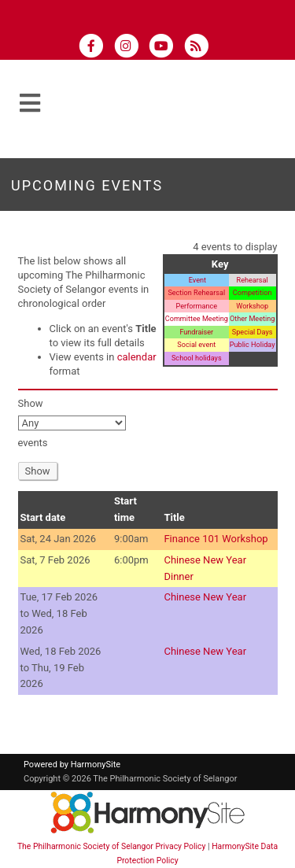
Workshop (252, 306)
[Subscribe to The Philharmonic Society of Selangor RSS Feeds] (200, 48)
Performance (196, 306)
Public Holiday (253, 345)
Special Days (253, 332)
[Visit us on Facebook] (96, 48)
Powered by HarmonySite (72, 765)
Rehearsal (253, 280)
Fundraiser (196, 332)
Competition (253, 293)
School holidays (197, 358)
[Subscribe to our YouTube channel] (166, 48)
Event (197, 280)
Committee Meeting (197, 319)
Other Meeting (252, 319)
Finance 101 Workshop (216, 539)
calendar (137, 357)
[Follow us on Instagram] (131, 48)
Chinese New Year (205, 597)
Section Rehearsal (196, 293)
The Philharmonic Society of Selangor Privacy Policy (112, 846)
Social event (196, 345)
